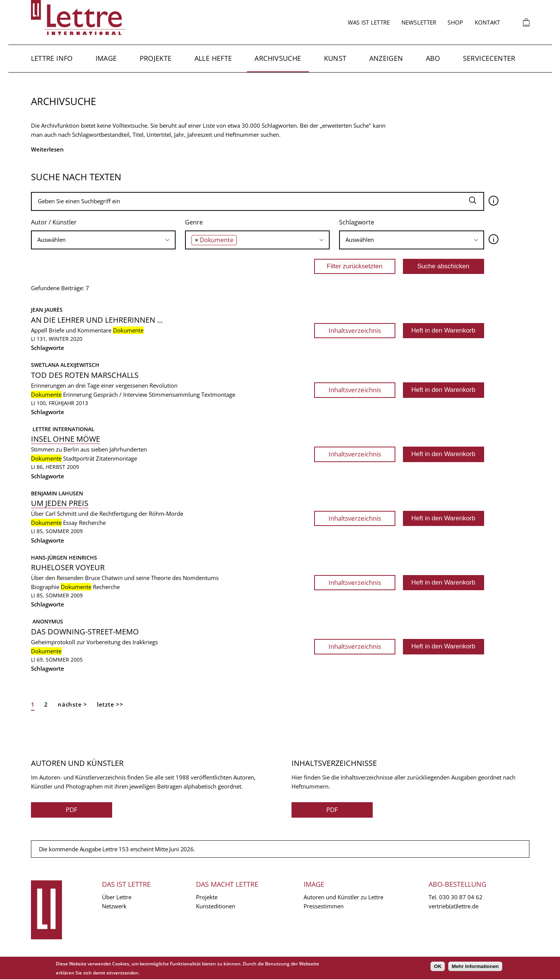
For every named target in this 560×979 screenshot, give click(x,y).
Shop (455, 22)
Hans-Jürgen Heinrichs (64, 558)
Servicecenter (489, 58)
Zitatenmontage (116, 458)
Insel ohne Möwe (66, 439)
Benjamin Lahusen (57, 493)
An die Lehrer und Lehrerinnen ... (97, 320)
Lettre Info (52, 58)
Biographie (45, 587)
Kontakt (487, 22)
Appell (39, 330)
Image (106, 58)
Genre (194, 222)
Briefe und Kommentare (80, 330)
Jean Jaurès (47, 310)
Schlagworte (357, 222)
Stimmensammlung (174, 394)
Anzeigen (386, 58)
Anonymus (47, 621)
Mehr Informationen (475, 966)
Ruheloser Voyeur (68, 567)
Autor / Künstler (54, 222)
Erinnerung (77, 394)
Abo (433, 58)
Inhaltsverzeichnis (355, 330)
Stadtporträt (79, 458)
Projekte (156, 58)
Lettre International (63, 429)
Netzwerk (114, 906)
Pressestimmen (324, 906)
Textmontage (218, 394)
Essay (70, 523)
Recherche (92, 523)
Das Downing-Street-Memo (85, 632)
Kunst (335, 58)
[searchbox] (103, 240)
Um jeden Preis (60, 503)
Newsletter (419, 22)
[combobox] (103, 240)
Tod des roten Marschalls (85, 375)
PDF (72, 810)
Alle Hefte (213, 58)
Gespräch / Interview (120, 394)
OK (438, 966)
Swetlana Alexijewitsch (65, 365)
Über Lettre (117, 897)
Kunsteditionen (216, 906)
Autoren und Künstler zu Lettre (343, 897)
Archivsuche (278, 58)
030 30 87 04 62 (461, 897)
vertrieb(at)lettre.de (454, 906)
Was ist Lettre (369, 22)
